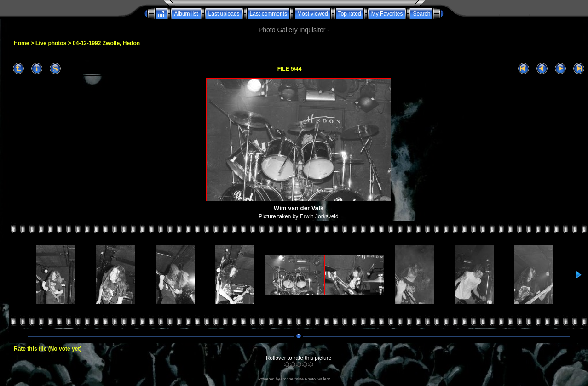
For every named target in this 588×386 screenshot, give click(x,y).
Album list (186, 14)
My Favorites (387, 14)
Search (421, 14)
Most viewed (313, 14)
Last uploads (224, 14)
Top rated (350, 14)
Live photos (51, 43)
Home (21, 43)
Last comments (268, 14)
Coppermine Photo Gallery (306, 379)
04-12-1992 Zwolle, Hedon (106, 43)
